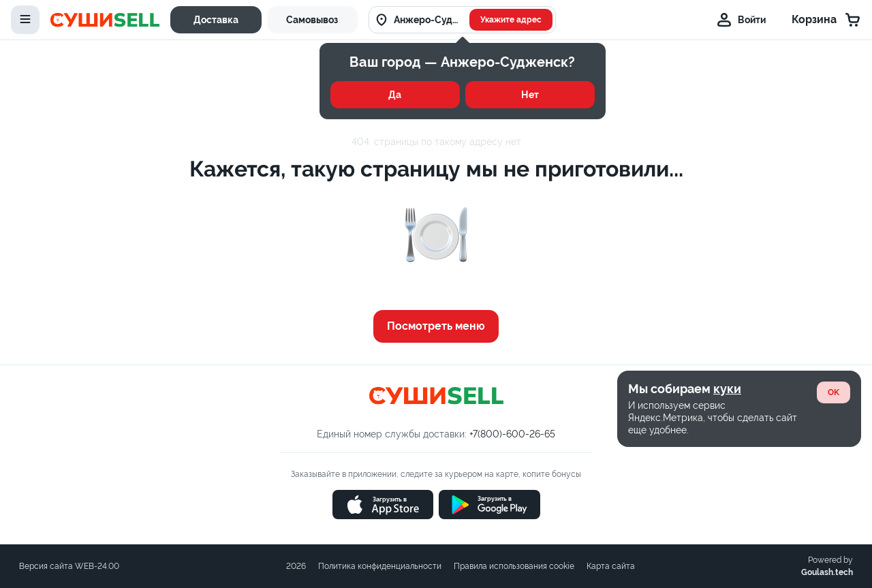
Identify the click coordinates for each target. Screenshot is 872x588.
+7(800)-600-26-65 (512, 434)
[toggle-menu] (25, 20)
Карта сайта (611, 566)
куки (727, 389)
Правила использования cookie (514, 566)
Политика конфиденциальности (380, 566)
